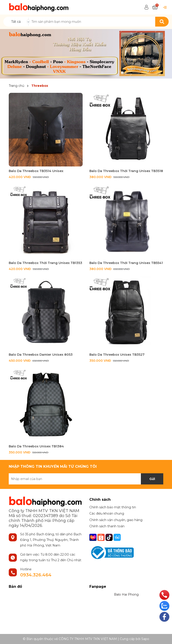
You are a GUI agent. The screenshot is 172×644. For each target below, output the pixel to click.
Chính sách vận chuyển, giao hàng (116, 520)
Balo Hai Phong (126, 594)
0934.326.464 (36, 575)
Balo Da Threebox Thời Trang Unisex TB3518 (126, 171)
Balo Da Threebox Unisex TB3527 (117, 355)
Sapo (145, 639)
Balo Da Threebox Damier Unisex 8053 (41, 355)
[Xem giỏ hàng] (155, 7)
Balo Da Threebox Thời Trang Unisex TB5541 (126, 263)
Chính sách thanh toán (107, 526)
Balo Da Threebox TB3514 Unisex (36, 171)
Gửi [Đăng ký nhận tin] (152, 479)
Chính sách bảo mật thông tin (113, 507)
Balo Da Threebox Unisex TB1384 (36, 446)
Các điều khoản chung (107, 513)
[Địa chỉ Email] (86, 479)
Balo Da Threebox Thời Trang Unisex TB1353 (45, 263)
